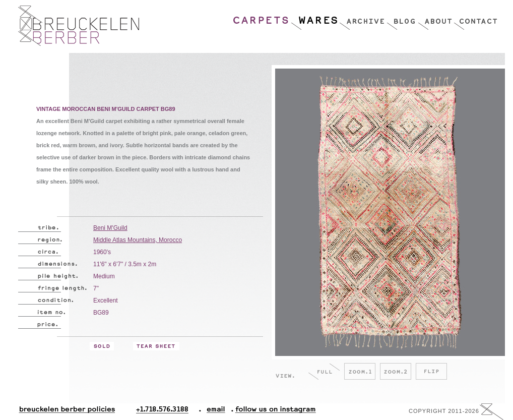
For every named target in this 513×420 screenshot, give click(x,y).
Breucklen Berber (79, 26)
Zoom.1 (360, 371)
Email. (214, 412)
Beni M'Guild (110, 228)
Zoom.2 (396, 371)
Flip (431, 371)
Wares (315, 18)
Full (324, 371)
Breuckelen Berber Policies (67, 412)
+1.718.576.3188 (169, 412)
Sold (102, 346)
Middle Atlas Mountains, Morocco (138, 240)
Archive (363, 18)
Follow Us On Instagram (272, 412)
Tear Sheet (156, 346)
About (436, 18)
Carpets (262, 18)
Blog (402, 18)
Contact (475, 18)
